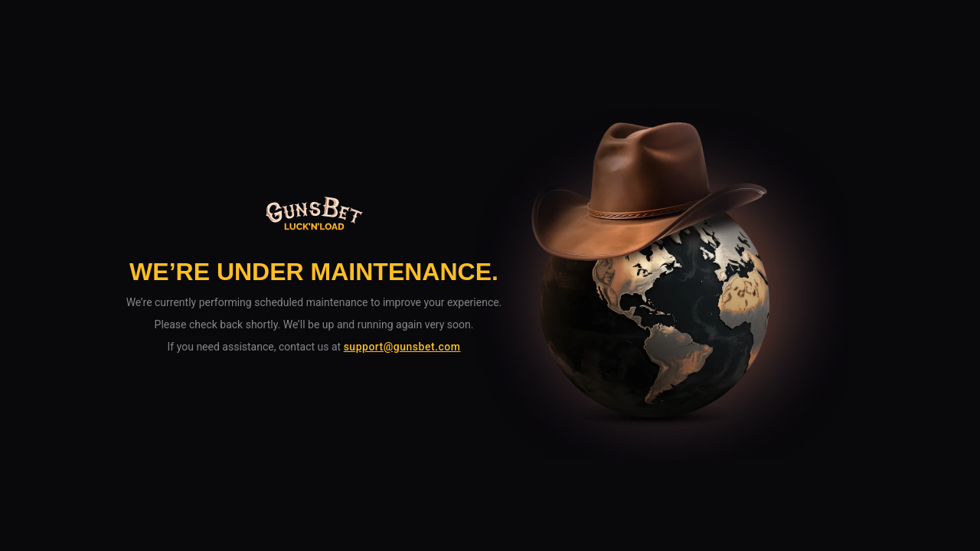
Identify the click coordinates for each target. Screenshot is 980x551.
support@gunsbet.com (402, 347)
